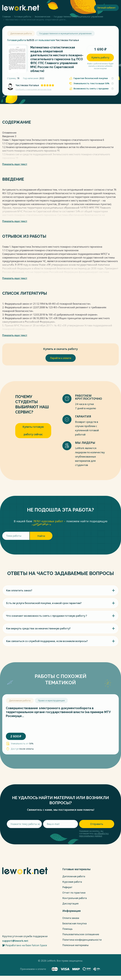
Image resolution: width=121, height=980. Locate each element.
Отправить (97, 824)
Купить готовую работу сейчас (33, 431)
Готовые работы (23, 17)
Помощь (67, 929)
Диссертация (70, 904)
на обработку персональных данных (94, 835)
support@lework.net (15, 941)
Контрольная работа (75, 898)
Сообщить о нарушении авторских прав (33, 89)
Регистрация (82, 8)
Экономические (42, 17)
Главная (6, 17)
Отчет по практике (74, 893)
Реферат (67, 887)
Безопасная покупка (74, 923)
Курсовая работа (72, 882)
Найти (41, 536)
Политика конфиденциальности (82, 940)
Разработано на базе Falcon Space (25, 945)
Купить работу (100, 57)
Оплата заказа (71, 918)
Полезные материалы (76, 945)
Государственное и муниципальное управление (78, 17)
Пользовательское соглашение (81, 934)
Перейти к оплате (61, 358)
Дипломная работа (74, 876)
